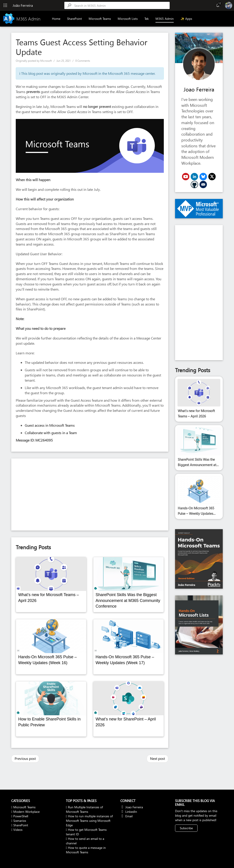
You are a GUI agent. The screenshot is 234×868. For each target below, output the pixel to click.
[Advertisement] (90, 494)
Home (56, 19)
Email (126, 816)
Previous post (25, 758)
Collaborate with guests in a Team (51, 433)
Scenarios (19, 821)
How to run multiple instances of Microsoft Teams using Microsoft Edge (89, 821)
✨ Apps (187, 19)
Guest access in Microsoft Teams (50, 425)
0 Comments (83, 61)
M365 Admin (165, 19)
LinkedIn (129, 812)
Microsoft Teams (100, 19)
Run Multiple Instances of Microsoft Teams (84, 809)
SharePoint (75, 19)
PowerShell (20, 816)
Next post (157, 758)
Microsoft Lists (128, 19)
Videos (17, 830)
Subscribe (186, 828)
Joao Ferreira (199, 89)
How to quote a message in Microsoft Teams (86, 850)
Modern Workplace (25, 812)
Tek (147, 19)
